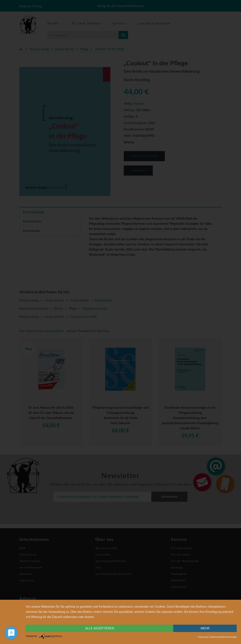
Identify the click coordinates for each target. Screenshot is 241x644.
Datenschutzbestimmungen (223, 637)
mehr (205, 628)
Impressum (203, 637)
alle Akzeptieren (100, 628)
